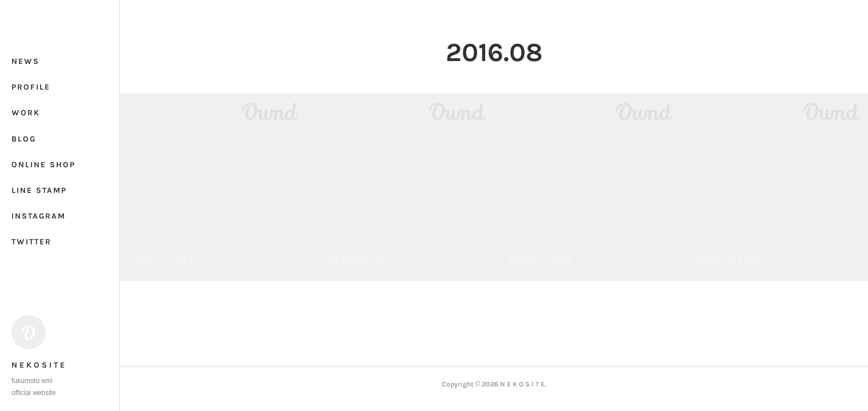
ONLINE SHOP (43, 165)
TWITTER (31, 242)
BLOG (24, 139)
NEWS (25, 61)
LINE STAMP (39, 190)
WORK (26, 113)
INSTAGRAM (39, 216)
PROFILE (31, 87)
